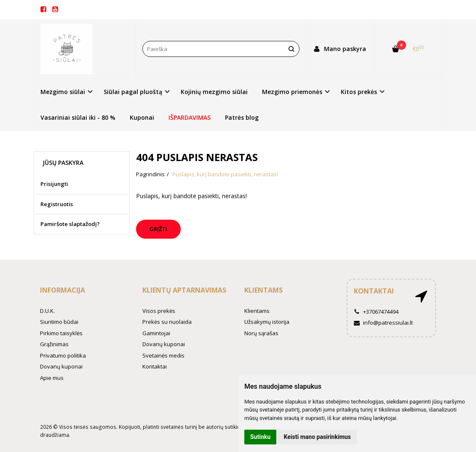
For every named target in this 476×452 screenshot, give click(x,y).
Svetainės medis (163, 355)
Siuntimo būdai (59, 322)
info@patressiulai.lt (383, 323)
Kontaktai (155, 366)
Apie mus (52, 378)
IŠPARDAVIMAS (190, 117)
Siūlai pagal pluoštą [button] (133, 92)
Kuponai (142, 117)
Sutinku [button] (260, 437)
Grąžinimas (54, 344)
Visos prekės (159, 311)
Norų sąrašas (261, 333)
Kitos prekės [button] (359, 92)
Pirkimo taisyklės (61, 333)
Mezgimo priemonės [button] (292, 92)
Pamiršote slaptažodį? (70, 224)
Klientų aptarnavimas (184, 290)
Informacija (63, 290)
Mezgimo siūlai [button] (63, 92)
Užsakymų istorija (267, 322)
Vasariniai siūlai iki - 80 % (78, 117)
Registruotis (57, 204)
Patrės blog (242, 117)
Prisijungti (54, 184)
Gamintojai (156, 333)
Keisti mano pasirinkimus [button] (317, 437)
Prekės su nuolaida (167, 322)
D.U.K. (47, 311)
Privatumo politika (63, 355)
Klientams (263, 290)
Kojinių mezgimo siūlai (214, 92)
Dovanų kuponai (61, 366)
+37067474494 (376, 312)
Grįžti (158, 229)
